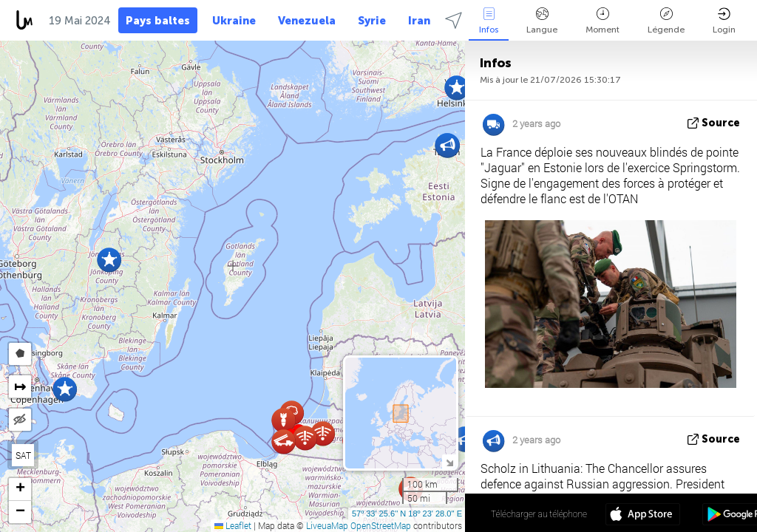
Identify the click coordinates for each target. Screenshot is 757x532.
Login (724, 21)
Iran (419, 21)
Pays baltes (158, 21)
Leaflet (233, 525)
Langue (542, 21)
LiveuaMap (327, 525)
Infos (489, 21)
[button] (109, 260)
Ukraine (234, 21)
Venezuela (307, 21)
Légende (666, 21)
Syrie (372, 21)
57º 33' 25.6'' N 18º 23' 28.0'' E (407, 514)
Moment (602, 21)
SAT (23, 455)
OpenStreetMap (381, 525)
